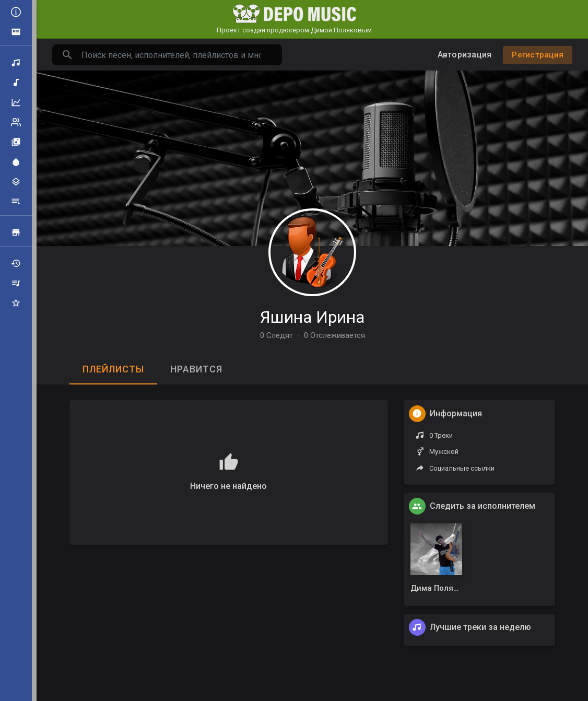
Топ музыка (16, 102)
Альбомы (16, 142)
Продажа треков (16, 232)
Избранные (16, 303)
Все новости (16, 12)
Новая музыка (16, 83)
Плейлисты (16, 202)
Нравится (196, 369)
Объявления (16, 32)
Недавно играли (16, 263)
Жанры (16, 182)
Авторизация (465, 55)
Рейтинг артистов (16, 122)
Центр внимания (16, 162)
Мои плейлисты (16, 283)
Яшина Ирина (312, 317)
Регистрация (538, 55)
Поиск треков (16, 63)
